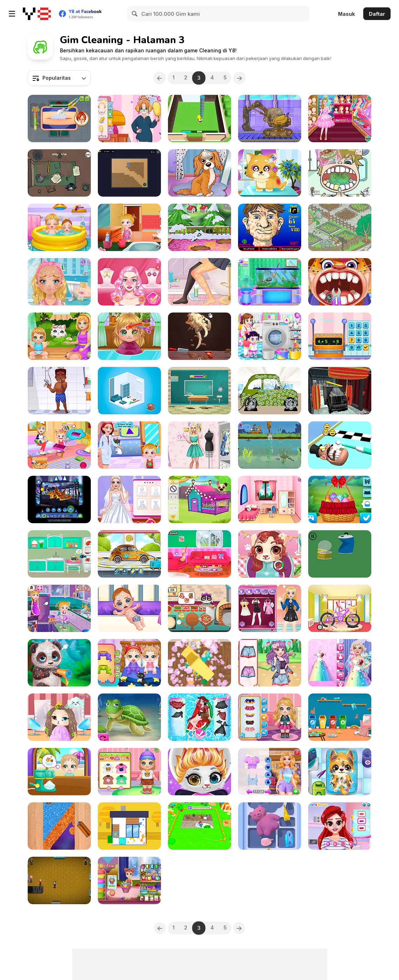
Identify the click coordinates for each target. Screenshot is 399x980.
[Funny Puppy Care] (270, 173)
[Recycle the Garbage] (340, 554)
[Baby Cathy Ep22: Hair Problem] (129, 336)
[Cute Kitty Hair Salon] (199, 772)
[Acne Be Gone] (270, 227)
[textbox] (59, 78)
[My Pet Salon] (199, 173)
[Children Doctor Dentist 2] (340, 282)
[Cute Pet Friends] (199, 499)
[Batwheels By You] (59, 499)
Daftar (377, 14)
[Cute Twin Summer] (59, 772)
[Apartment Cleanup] (199, 663)
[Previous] (158, 78)
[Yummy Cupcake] (340, 336)
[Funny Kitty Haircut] (59, 717)
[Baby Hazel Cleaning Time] (59, 608)
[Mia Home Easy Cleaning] (199, 227)
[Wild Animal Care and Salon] (59, 663)
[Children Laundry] (270, 336)
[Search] (135, 14)
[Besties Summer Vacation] (340, 826)
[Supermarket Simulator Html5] (59, 880)
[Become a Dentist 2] (340, 173)
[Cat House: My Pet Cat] (59, 554)
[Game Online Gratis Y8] (37, 14)
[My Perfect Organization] (199, 282)
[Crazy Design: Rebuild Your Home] (340, 227)
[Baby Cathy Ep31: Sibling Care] (59, 227)
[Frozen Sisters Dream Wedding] (129, 499)
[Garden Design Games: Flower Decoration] (129, 880)
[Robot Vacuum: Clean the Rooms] (129, 173)
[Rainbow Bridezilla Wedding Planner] (340, 663)
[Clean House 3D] (129, 826)
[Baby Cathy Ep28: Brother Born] (129, 608)
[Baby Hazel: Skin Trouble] (129, 227)
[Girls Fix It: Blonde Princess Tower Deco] (270, 772)
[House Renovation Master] (199, 119)
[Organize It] (59, 173)
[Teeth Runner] (340, 445)
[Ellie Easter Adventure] (340, 499)
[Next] (241, 78)
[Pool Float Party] (199, 717)
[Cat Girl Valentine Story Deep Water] (129, 717)
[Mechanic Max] (270, 391)
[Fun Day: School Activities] (199, 391)
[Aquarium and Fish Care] (270, 282)
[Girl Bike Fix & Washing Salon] (340, 608)
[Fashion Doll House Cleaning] (199, 445)
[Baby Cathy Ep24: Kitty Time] (59, 336)
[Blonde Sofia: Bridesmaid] (59, 282)
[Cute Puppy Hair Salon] (270, 554)
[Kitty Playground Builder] (340, 717)
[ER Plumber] (59, 119)
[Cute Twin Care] (129, 663)
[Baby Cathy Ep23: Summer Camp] (129, 772)
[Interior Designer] (129, 391)
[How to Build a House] (270, 119)
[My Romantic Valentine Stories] (199, 554)
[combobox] (59, 78)
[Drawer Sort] (270, 826)
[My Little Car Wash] (129, 554)
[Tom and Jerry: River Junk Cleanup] (270, 445)
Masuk (346, 14)
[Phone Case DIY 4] (59, 826)
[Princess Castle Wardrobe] (340, 119)
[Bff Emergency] (270, 663)
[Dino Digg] (199, 336)
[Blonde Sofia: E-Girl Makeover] (270, 608)
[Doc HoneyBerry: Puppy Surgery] (340, 772)
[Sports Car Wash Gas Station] (340, 391)
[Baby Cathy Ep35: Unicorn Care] (270, 717)
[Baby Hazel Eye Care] (129, 445)
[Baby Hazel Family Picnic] (59, 445)
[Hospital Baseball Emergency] (59, 391)
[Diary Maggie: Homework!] (129, 119)
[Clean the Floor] (199, 826)
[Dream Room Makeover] (270, 499)
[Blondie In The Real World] (129, 282)
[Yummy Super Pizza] (199, 608)
